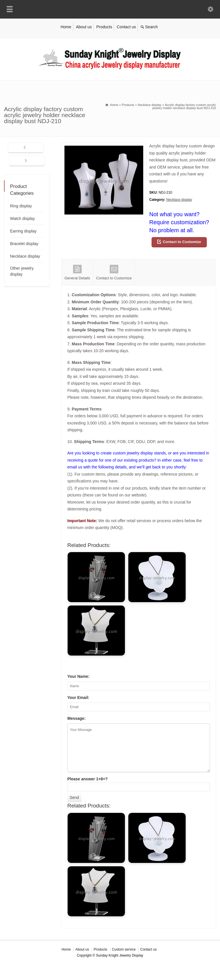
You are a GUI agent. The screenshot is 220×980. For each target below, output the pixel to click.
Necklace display (179, 200)
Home (66, 27)
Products (104, 27)
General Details (77, 272)
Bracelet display (24, 244)
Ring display (21, 206)
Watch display (22, 219)
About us (84, 27)
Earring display (23, 231)
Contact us (126, 27)
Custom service (124, 949)
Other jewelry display (22, 271)
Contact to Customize (182, 242)
